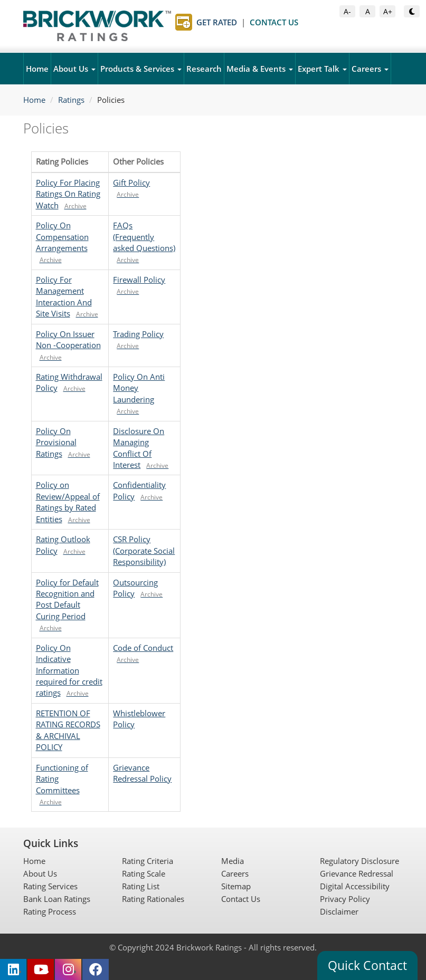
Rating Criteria (148, 861)
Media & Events (260, 69)
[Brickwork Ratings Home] (97, 26)
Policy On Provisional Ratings (56, 442)
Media (233, 861)
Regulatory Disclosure (359, 861)
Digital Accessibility (355, 886)
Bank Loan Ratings (57, 899)
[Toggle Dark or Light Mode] (412, 11)
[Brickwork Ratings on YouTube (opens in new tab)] (41, 969)
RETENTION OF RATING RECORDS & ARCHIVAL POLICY (68, 730)
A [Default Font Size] (370, 11)
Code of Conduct (143, 648)
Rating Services (50, 886)
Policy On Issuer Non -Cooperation (68, 339)
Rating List (141, 886)
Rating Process (50, 911)
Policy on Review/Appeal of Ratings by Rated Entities (68, 502)
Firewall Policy (139, 280)
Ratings (71, 100)
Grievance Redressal (357, 873)
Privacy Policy (345, 899)
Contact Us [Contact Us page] (274, 22)
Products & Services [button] (141, 69)
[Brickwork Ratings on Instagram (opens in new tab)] (68, 969)
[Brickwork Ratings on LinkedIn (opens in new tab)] (13, 969)
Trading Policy (138, 334)
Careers (370, 69)
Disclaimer (339, 911)
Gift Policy (131, 182)
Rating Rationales (153, 899)
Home (37, 69)
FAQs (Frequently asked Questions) (144, 237)
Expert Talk (322, 69)
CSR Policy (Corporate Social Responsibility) (144, 550)
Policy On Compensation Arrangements (62, 237)
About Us (74, 69)
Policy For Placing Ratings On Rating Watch (68, 194)
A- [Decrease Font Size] (349, 11)
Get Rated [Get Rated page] (217, 22)
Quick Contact (367, 965)
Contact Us (241, 899)
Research (204, 69)
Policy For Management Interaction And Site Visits (64, 296)
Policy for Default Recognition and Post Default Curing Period (67, 599)
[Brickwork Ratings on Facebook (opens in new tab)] (96, 969)
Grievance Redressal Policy (142, 773)
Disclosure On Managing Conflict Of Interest (139, 448)
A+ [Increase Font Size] (389, 11)
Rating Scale (144, 873)
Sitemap (236, 886)
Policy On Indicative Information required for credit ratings (69, 670)
